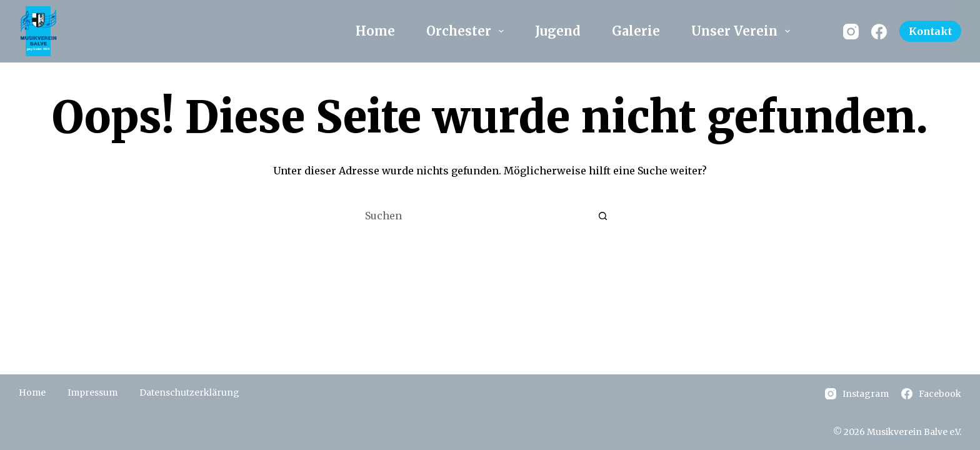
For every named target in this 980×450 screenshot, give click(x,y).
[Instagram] (851, 32)
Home (375, 31)
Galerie (636, 31)
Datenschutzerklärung (189, 392)
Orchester (467, 31)
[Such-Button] (602, 216)
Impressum (92, 392)
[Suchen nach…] (477, 216)
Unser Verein (743, 31)
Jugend (558, 31)
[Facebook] (879, 32)
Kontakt (930, 31)
